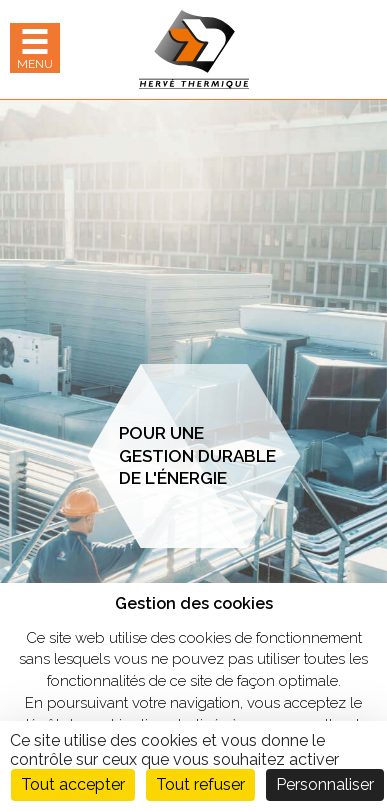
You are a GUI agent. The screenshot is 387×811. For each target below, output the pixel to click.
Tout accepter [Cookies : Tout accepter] (73, 784)
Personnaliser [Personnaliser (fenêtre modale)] (325, 784)
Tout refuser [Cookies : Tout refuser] (200, 784)
